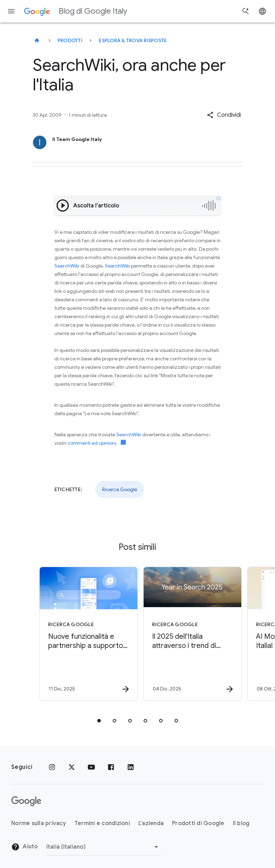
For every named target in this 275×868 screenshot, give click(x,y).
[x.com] (72, 767)
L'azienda (151, 823)
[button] (224, 115)
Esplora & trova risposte (133, 40)
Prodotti (70, 40)
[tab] (99, 721)
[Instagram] (52, 767)
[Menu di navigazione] (11, 11)
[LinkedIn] (131, 767)
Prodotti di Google (198, 823)
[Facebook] (111, 767)
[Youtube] (91, 767)
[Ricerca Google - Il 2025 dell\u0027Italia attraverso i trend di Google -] (189, 634)
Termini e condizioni (102, 823)
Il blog (241, 823)
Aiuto (25, 847)
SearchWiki (67, 266)
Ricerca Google (120, 489)
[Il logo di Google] (26, 801)
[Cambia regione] (103, 847)
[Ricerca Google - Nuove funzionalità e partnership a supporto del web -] (85, 634)
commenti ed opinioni (92, 443)
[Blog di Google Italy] (37, 40)
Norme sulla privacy (39, 823)
